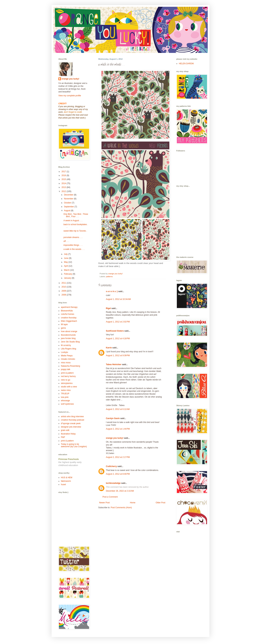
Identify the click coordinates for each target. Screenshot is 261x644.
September (69, 207)
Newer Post (104, 503)
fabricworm (66, 481)
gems (63, 328)
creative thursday (69, 318)
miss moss (66, 363)
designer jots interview (71, 427)
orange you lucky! (115, 438)
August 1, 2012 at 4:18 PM (118, 339)
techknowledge (113, 483)
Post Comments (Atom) (121, 508)
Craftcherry (111, 466)
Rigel (108, 308)
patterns (109, 276)
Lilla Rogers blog (68, 349)
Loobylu (64, 352)
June (66, 258)
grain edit (65, 430)
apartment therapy (69, 307)
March (67, 270)
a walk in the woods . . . (74, 249)
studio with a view (69, 387)
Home (133, 503)
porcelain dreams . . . (73, 237)
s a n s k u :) (112, 291)
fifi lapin (64, 324)
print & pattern (67, 373)
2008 (64, 295)
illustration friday (68, 434)
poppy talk (66, 369)
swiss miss (66, 390)
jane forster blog (68, 338)
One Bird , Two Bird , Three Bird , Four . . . (76, 215)
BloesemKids (67, 311)
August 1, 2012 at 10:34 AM (118, 299)
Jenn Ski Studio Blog (70, 342)
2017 (64, 172)
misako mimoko (68, 359)
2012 (64, 191)
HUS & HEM (67, 478)
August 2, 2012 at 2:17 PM (118, 457)
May (66, 262)
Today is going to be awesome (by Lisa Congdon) (74, 445)
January (68, 278)
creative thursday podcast (73, 420)
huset (63, 484)
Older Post (160, 503)
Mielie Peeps (67, 356)
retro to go (66, 380)
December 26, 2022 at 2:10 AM (120, 491)
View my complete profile (70, 96)
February (68, 274)
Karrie (109, 348)
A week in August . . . (73, 221)
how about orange (69, 331)
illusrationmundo (68, 335)
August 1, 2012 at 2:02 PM (118, 322)
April (66, 266)
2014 (64, 183)
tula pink (65, 397)
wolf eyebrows (67, 404)
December (69, 195)
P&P (63, 437)
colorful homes (68, 314)
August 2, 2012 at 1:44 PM (118, 429)
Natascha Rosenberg (71, 366)
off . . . (66, 241)
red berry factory (68, 376)
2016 (64, 175)
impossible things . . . (73, 245)
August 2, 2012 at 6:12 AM (118, 409)
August (67, 211)
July (66, 254)
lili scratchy (66, 345)
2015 (64, 179)
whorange (65, 401)
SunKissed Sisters (115, 331)
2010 (64, 287)
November (69, 199)
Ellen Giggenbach (69, 321)
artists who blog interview (72, 417)
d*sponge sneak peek (71, 423)
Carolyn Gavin (113, 418)
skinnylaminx (67, 383)
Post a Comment (110, 497)
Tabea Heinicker (114, 364)
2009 (64, 291)
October (68, 203)
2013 (64, 187)
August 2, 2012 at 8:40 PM (118, 474)
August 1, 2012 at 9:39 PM (118, 355)
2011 (64, 283)
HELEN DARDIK (186, 64)
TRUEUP (65, 394)
